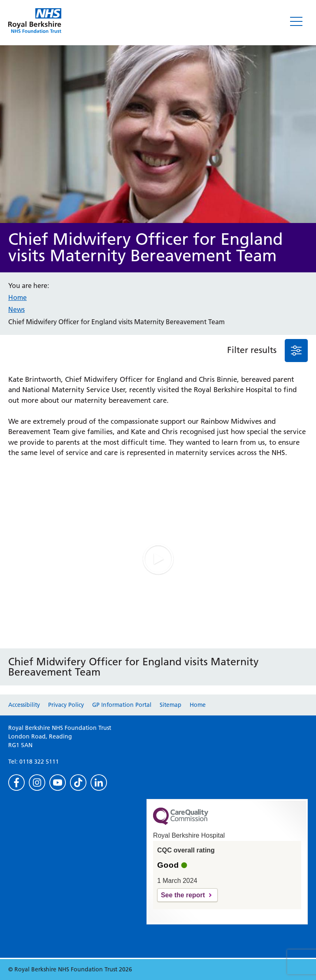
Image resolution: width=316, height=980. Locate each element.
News (16, 309)
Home (17, 297)
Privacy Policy (66, 705)
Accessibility (24, 705)
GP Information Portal (122, 705)
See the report (183, 895)
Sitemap (171, 705)
